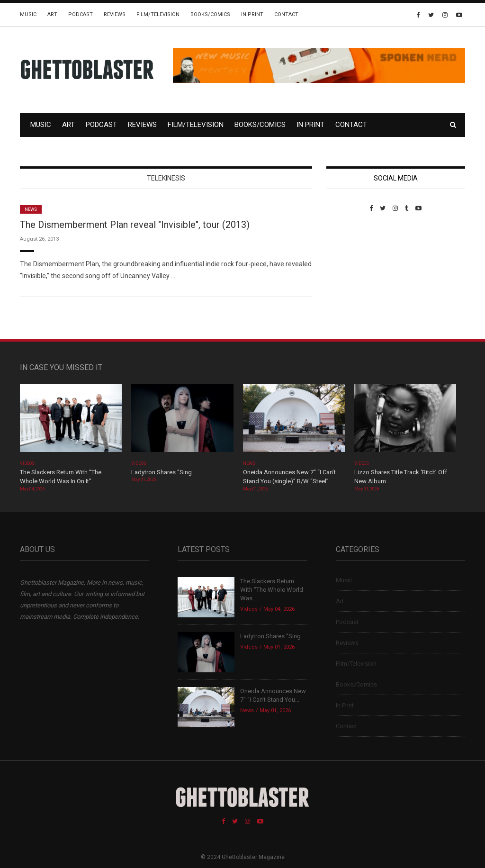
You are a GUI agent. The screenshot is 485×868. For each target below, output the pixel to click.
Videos (27, 463)
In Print (252, 14)
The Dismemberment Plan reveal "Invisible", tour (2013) (135, 225)
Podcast (81, 14)
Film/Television (158, 14)
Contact (286, 14)
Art (52, 14)
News (31, 209)
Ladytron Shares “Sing (162, 472)
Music (28, 14)
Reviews (115, 14)
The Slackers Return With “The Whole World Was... (272, 590)
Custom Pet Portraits (354, 277)
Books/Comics (210, 14)
